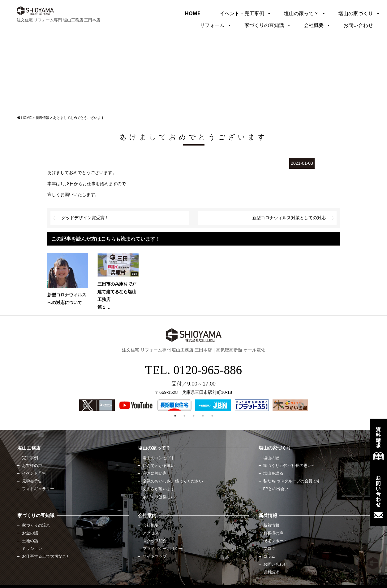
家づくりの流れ (36, 525)
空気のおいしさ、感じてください (173, 481)
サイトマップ (155, 556)
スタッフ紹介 (155, 541)
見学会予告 (32, 481)
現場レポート (275, 541)
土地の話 (30, 541)
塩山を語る (273, 473)
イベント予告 (34, 473)
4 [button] (203, 416)
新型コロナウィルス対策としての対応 (289, 218)
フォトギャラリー (38, 489)
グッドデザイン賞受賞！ (85, 218)
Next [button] (300, 405)
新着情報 (271, 525)
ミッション (32, 549)
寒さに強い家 (155, 473)
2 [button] (184, 416)
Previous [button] (85, 405)
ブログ (269, 549)
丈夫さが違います (159, 489)
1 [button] (175, 416)
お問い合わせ (358, 25)
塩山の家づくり (356, 13)
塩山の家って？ (301, 13)
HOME (192, 13)
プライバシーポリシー (163, 549)
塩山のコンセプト (159, 458)
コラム (269, 556)
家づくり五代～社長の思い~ (288, 466)
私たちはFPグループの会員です (292, 481)
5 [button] (212, 416)
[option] (97, 405)
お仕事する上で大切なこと (46, 556)
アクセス (151, 533)
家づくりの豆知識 (264, 25)
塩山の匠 (271, 458)
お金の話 (30, 533)
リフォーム (212, 25)
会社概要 (314, 25)
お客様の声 (32, 466)
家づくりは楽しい (159, 497)
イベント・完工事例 (242, 13)
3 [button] (194, 416)
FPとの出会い (276, 489)
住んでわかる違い (159, 466)
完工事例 (30, 458)
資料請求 (271, 572)
